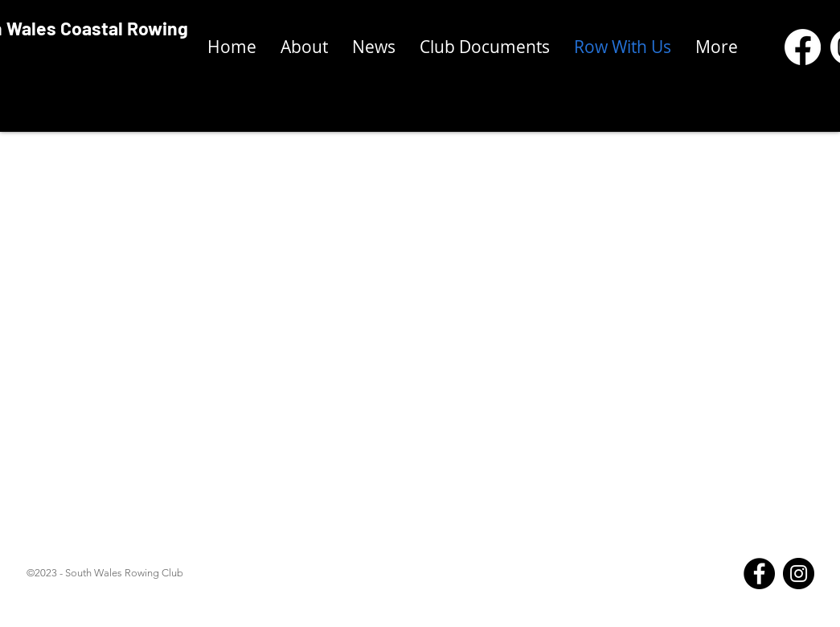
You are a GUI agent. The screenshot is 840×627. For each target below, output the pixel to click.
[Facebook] (759, 574)
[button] (485, 47)
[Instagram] (799, 574)
